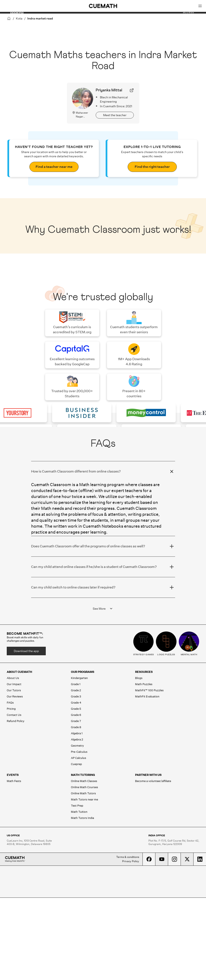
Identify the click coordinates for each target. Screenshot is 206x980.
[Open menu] (200, 6)
